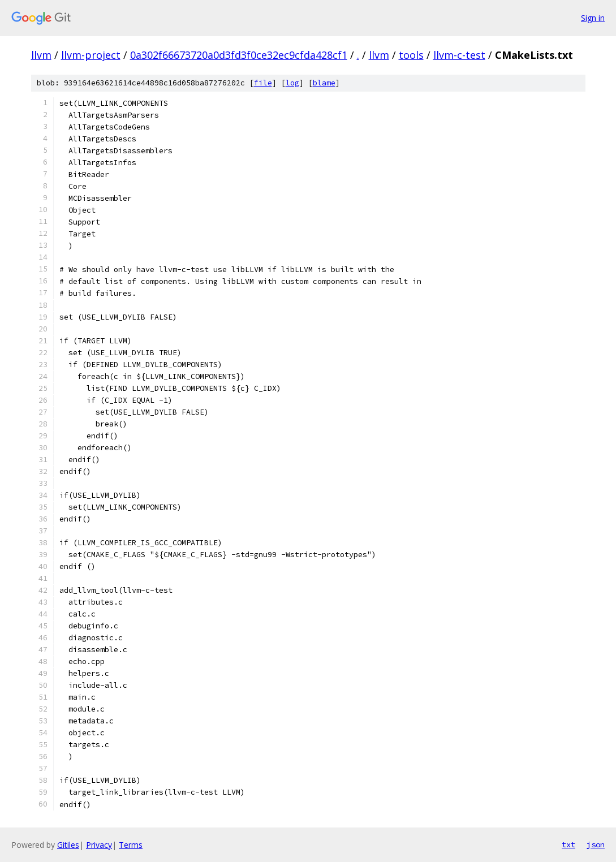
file (263, 83)
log (292, 83)
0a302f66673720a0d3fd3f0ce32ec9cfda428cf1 (239, 55)
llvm (41, 55)
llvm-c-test (459, 55)
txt (568, 844)
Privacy (99, 845)
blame (324, 83)
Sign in (593, 18)
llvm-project (91, 55)
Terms (131, 845)
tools (411, 55)
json (596, 844)
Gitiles (68, 845)
